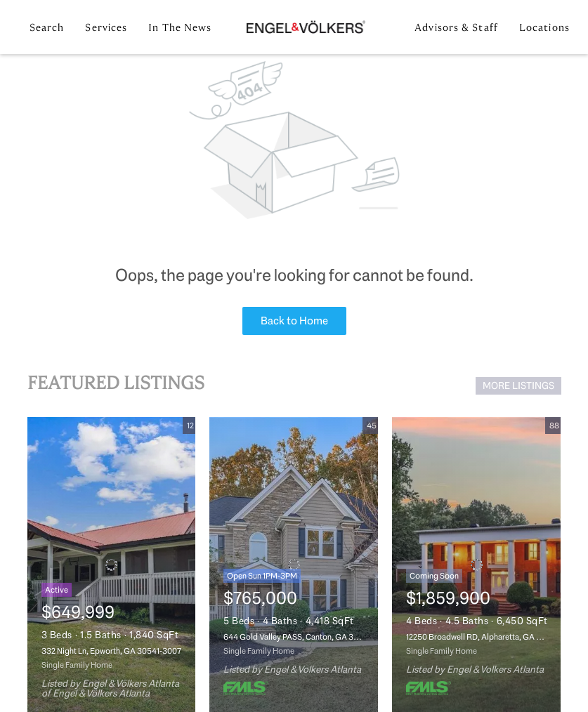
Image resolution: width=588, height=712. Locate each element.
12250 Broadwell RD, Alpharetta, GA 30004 (483, 637)
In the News (180, 27)
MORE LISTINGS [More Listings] (518, 385)
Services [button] (106, 27)
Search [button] (47, 27)
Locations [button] (544, 27)
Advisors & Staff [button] (456, 27)
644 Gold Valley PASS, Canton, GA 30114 (296, 637)
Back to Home (294, 321)
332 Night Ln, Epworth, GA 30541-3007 (111, 651)
